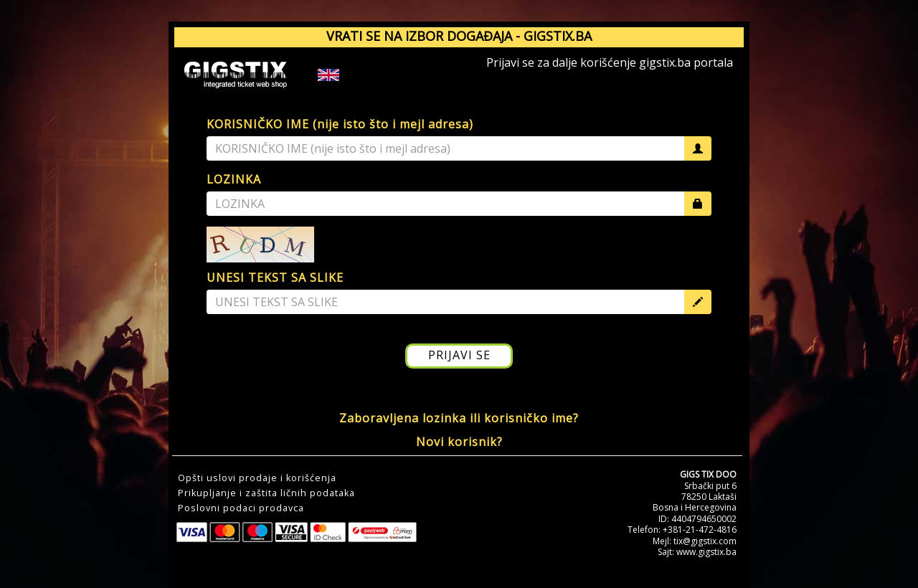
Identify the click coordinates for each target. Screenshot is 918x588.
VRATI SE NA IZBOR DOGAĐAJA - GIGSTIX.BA (459, 36)
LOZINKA (234, 179)
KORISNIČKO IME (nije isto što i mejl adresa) (340, 124)
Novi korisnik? (459, 442)
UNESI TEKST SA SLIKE (275, 278)
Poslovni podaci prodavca (241, 508)
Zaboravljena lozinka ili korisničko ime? (459, 418)
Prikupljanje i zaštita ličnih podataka (266, 493)
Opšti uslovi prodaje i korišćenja (257, 478)
